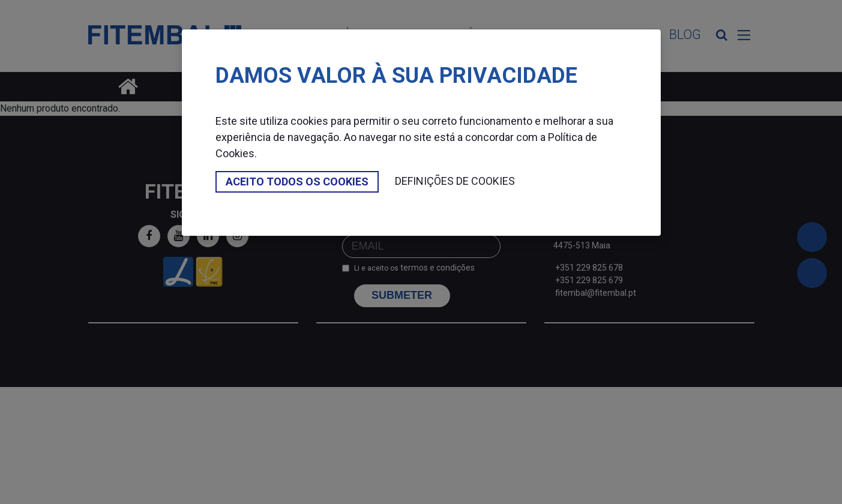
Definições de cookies (455, 181)
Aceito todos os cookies (297, 181)
